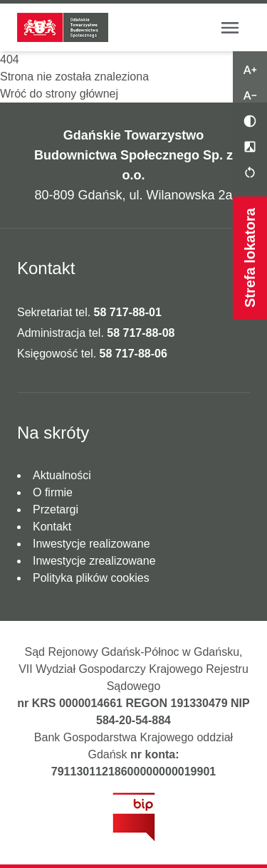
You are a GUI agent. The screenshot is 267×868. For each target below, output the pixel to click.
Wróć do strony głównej (59, 94)
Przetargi (56, 509)
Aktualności (62, 475)
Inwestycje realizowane (91, 544)
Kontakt (52, 527)
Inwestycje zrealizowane (94, 561)
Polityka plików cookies (91, 578)
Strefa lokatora (250, 258)
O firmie (53, 492)
